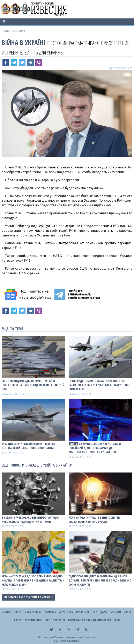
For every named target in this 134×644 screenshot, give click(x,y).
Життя (17, 620)
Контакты (59, 620)
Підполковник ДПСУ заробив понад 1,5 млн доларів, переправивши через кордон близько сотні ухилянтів (100, 580)
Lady (47, 620)
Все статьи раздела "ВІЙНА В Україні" (28, 597)
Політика (50, 612)
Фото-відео (66, 612)
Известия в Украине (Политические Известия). (68, 637)
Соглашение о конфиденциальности (90, 620)
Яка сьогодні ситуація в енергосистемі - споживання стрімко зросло (96, 520)
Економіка (83, 612)
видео (73, 444)
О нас (117, 620)
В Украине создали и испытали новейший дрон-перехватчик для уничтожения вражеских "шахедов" (95, 448)
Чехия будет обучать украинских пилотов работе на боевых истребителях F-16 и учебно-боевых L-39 (99, 385)
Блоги (18, 612)
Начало (7, 612)
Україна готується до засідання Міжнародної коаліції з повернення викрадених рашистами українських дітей (33, 580)
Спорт (128, 612)
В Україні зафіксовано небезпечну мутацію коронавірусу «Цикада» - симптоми (30, 520)
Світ (95, 612)
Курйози (116, 612)
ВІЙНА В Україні (24, 43)
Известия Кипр (33, 620)
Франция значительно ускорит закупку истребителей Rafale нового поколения (28, 446)
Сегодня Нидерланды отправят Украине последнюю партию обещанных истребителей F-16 (33, 385)
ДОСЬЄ (104, 612)
